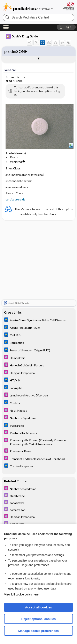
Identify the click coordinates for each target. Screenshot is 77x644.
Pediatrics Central (28, 7)
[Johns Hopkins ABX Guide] (39, 320)
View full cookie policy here (21, 594)
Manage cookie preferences (38, 631)
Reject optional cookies (39, 619)
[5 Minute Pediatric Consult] (39, 358)
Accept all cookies (38, 607)
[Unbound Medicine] (69, 6)
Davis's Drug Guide (22, 36)
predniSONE (16, 51)
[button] (66, 27)
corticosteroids (15, 199)
